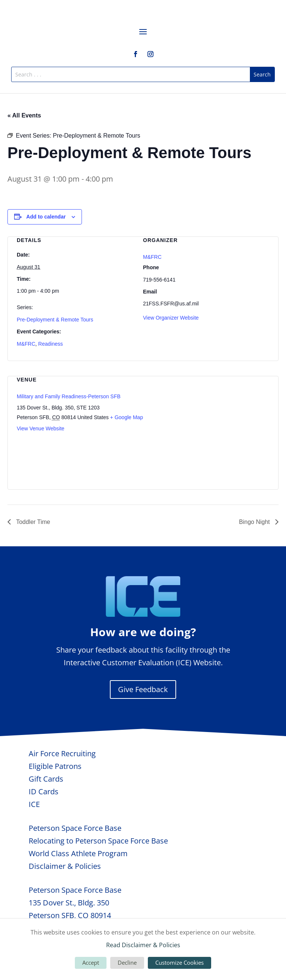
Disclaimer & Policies (65, 866)
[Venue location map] (230, 428)
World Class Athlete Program (78, 853)
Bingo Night (255, 522)
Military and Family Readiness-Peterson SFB (69, 396)
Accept (91, 962)
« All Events (24, 115)
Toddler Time (32, 522)
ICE (34, 804)
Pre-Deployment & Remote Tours (55, 320)
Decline (127, 962)
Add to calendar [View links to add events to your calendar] (46, 217)
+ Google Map (127, 417)
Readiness (51, 344)
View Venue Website (41, 428)
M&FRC (26, 344)
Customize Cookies (179, 962)
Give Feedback (143, 689)
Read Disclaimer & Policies (143, 945)
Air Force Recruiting (62, 753)
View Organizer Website (171, 318)
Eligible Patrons (55, 766)
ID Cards (44, 791)
